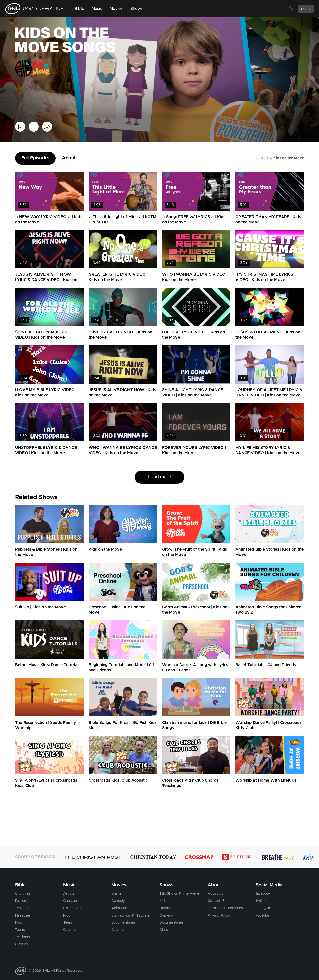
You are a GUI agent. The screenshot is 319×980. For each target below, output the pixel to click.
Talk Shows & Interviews (179, 894)
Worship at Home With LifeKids (266, 780)
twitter (261, 901)
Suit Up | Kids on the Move (40, 607)
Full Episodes (35, 158)
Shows (137, 9)
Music (97, 9)
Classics (21, 944)
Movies (116, 9)
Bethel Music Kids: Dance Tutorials (48, 665)
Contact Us (217, 901)
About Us (215, 894)
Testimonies (25, 937)
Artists (69, 894)
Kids (19, 923)
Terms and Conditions (225, 908)
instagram (263, 908)
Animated (119, 908)
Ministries (23, 916)
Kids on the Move (289, 158)
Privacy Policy (219, 916)
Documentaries (124, 923)
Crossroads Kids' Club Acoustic (118, 780)
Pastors (21, 901)
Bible (79, 9)
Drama (117, 894)
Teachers (22, 908)
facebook (263, 894)
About (69, 158)
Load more (159, 477)
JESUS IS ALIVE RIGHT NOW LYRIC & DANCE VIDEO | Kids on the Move (46, 280)
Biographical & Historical (131, 916)
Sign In (306, 9)
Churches (23, 894)
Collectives (72, 908)
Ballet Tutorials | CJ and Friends (266, 665)
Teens (20, 930)
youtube (262, 916)
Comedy (118, 901)
